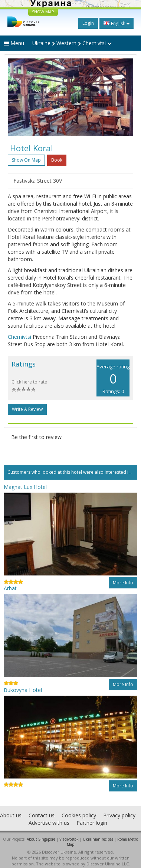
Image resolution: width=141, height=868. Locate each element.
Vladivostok (69, 839)
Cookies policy (79, 815)
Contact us (42, 815)
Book (57, 160)
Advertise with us (49, 823)
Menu (14, 43)
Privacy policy (119, 815)
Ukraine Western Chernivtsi (72, 43)
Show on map (26, 160)
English (117, 23)
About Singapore (41, 839)
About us (11, 815)
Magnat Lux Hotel (25, 487)
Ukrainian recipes (98, 839)
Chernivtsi (19, 337)
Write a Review (27, 409)
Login (88, 23)
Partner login (92, 823)
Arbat (10, 588)
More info (123, 583)
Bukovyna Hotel (23, 690)
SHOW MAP (43, 12)
